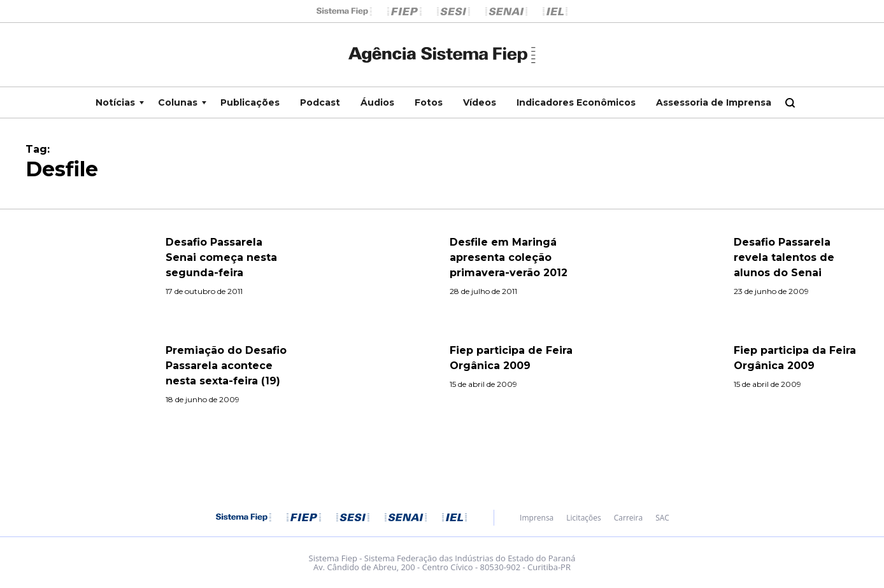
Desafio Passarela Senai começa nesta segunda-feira (221, 257)
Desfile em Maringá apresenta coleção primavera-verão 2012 (509, 257)
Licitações (583, 518)
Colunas (178, 102)
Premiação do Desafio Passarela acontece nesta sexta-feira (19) (226, 366)
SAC (662, 518)
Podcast (320, 102)
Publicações (250, 102)
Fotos (429, 102)
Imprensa (537, 518)
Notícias (115, 102)
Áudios (377, 102)
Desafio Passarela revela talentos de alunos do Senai (784, 257)
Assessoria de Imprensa (714, 102)
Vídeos (480, 102)
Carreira (628, 518)
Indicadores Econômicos (576, 102)
